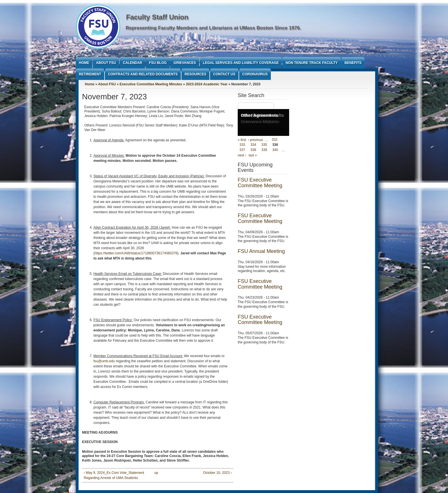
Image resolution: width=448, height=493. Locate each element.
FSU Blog (158, 63)
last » (253, 155)
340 (275, 150)
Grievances (185, 63)
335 (264, 145)
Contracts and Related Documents (143, 74)
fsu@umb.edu (104, 361)
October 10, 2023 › (217, 473)
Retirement (90, 74)
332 (275, 140)
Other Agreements (259, 115)
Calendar (132, 63)
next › (242, 155)
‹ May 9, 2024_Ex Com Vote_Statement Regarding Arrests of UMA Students (114, 475)
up (156, 473)
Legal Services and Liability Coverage (241, 63)
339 (264, 150)
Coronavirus (255, 74)
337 (242, 150)
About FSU (106, 63)
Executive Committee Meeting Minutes (151, 84)
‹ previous (256, 140)
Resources (195, 74)
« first (242, 140)
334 (253, 145)
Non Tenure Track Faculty (311, 63)
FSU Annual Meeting (261, 251)
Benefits (353, 63)
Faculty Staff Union (157, 17)
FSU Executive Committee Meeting (260, 183)
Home (84, 63)
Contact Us (224, 74)
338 (253, 150)
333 (242, 145)
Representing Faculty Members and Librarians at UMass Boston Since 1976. (213, 28)
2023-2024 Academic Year (207, 84)
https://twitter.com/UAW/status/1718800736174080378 (136, 253)
